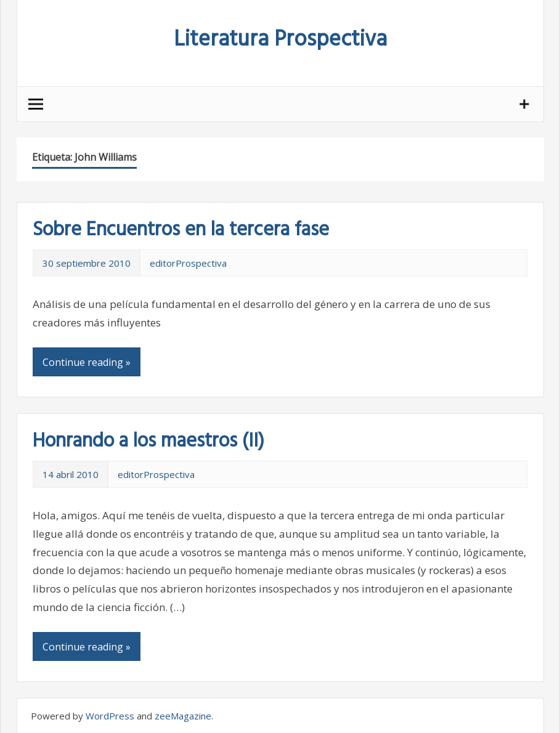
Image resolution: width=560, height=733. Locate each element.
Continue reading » (87, 362)
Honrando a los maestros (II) (148, 441)
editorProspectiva (188, 263)
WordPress (110, 716)
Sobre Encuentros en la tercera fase (181, 230)
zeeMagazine (183, 716)
